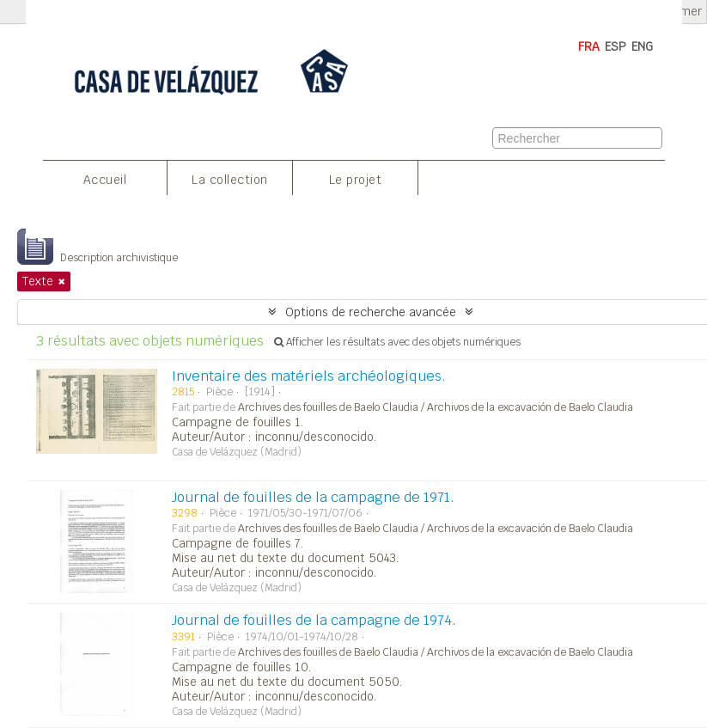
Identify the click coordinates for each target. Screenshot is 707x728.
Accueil (105, 180)
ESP (616, 46)
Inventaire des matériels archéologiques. (309, 376)
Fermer (682, 12)
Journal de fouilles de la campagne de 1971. (313, 497)
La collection (230, 180)
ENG (642, 46)
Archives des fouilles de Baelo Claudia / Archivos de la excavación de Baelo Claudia (436, 407)
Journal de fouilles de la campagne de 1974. (314, 620)
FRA (589, 46)
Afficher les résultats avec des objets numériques (397, 342)
